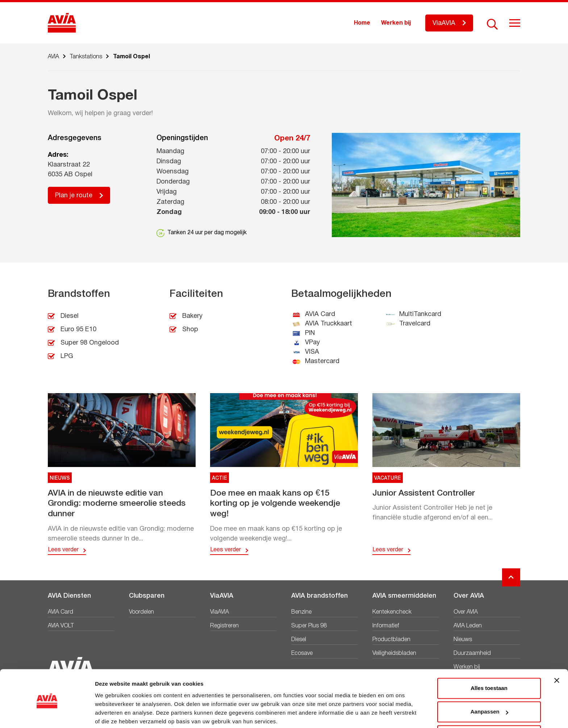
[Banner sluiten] (557, 653)
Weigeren (489, 708)
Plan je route (74, 196)
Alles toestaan (489, 660)
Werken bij (396, 23)
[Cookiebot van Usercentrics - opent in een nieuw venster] (47, 714)
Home (362, 23)
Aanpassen (489, 684)
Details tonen (112, 714)
